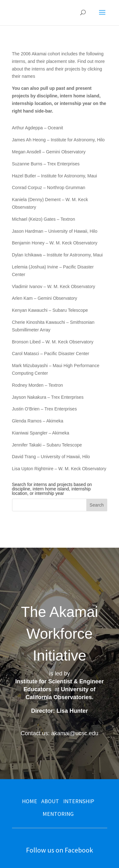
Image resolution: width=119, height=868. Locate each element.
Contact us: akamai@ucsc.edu (59, 733)
